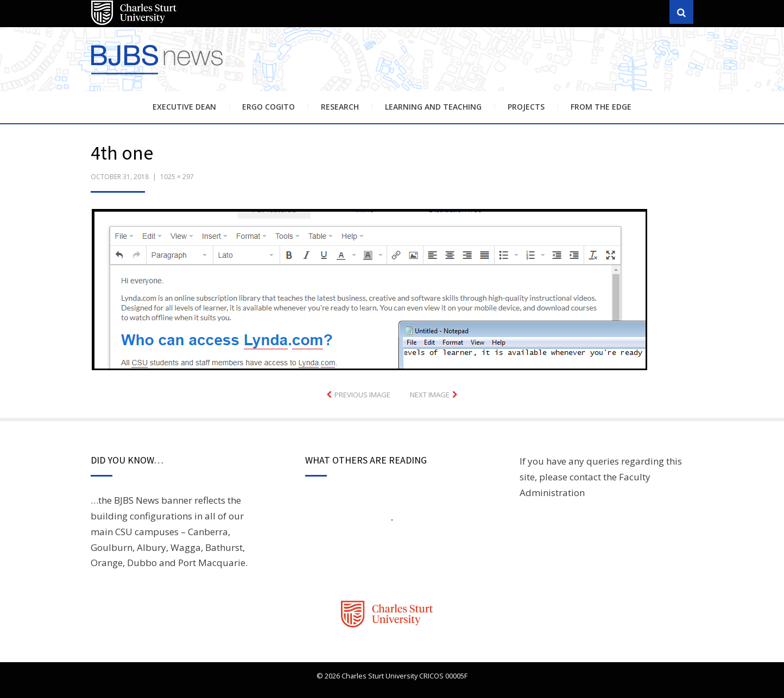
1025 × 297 (177, 177)
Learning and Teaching (433, 107)
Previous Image (362, 395)
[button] (369, 290)
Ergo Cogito (268, 107)
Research (340, 107)
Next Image (430, 395)
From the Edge (601, 107)
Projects (526, 107)
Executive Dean (184, 107)
